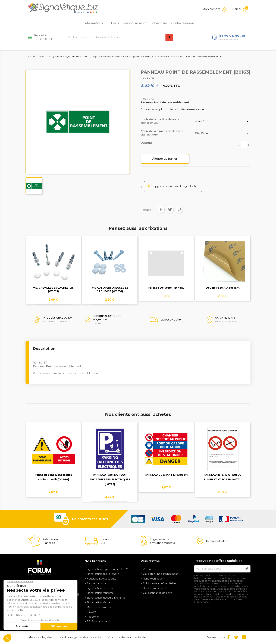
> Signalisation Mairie (97, 602)
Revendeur (159, 23)
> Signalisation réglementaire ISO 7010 (108, 569)
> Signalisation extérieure (100, 588)
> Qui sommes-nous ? (154, 588)
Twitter (236, 637)
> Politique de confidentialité (158, 583)
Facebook (228, 637)
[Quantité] (244, 144)
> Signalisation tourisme (99, 593)
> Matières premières (98, 607)
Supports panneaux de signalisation (175, 186)
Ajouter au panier (165, 159)
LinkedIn (244, 637)
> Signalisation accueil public (102, 574)
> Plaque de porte (95, 583)
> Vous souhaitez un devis (156, 593)
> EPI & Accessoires (97, 621)
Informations (96, 23)
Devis (115, 23)
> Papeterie (92, 617)
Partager (161, 209)
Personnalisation (135, 23)
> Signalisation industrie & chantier (105, 598)
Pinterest (179, 209)
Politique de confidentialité (127, 637)
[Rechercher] (119, 38)
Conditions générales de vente (80, 637)
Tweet (170, 209)
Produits (43, 37)
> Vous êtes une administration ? (161, 574)
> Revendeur (149, 569)
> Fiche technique (152, 579)
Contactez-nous (183, 23)
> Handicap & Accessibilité (100, 579)
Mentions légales (41, 637)
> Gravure (90, 612)
